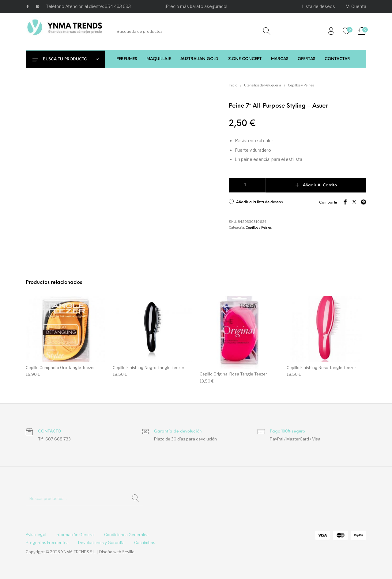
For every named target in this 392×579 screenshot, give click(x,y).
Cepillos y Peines (301, 85)
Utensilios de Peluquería (263, 85)
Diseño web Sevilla (117, 552)
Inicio (233, 85)
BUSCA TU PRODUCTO (69, 59)
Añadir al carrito (320, 185)
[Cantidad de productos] (247, 185)
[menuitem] (319, 6)
